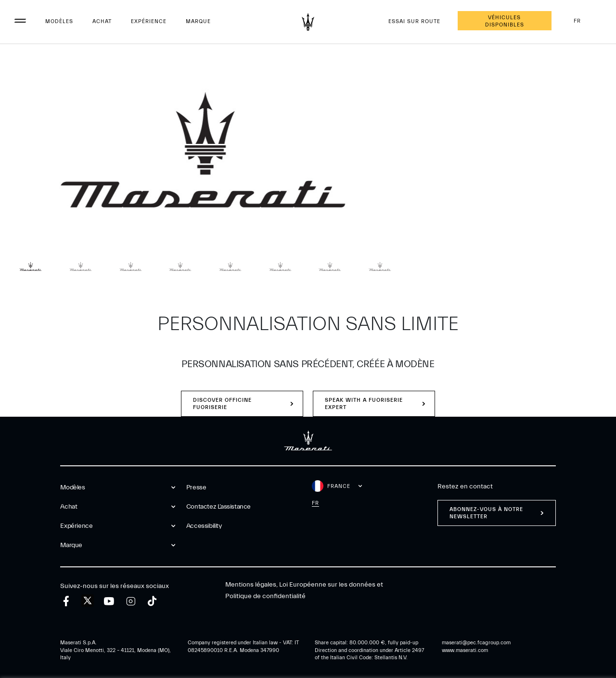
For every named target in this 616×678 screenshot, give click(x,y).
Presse (196, 487)
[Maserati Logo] (308, 22)
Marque (198, 21)
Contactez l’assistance (218, 507)
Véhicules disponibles (505, 21)
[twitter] (88, 601)
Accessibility (204, 526)
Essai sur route (414, 21)
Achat (102, 21)
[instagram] (131, 601)
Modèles (59, 21)
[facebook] (66, 601)
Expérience (149, 21)
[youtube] (109, 601)
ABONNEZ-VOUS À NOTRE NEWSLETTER (486, 513)
